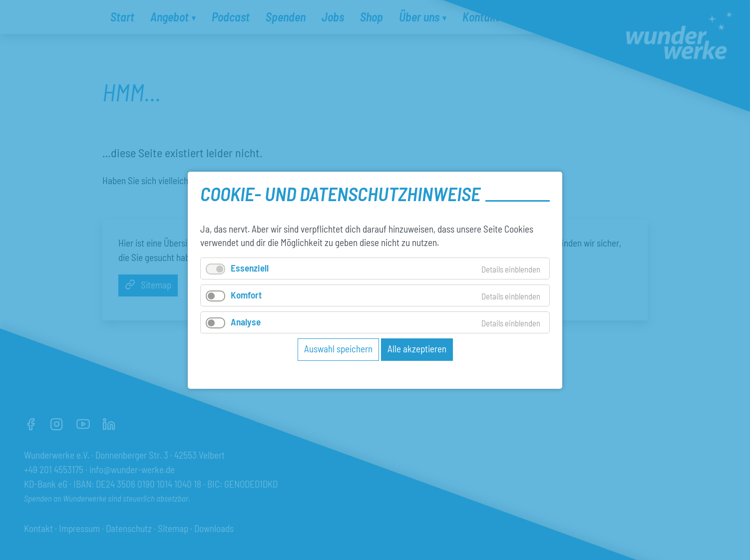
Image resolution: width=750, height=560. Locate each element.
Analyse (246, 322)
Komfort (246, 294)
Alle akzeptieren (417, 349)
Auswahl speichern (338, 349)
